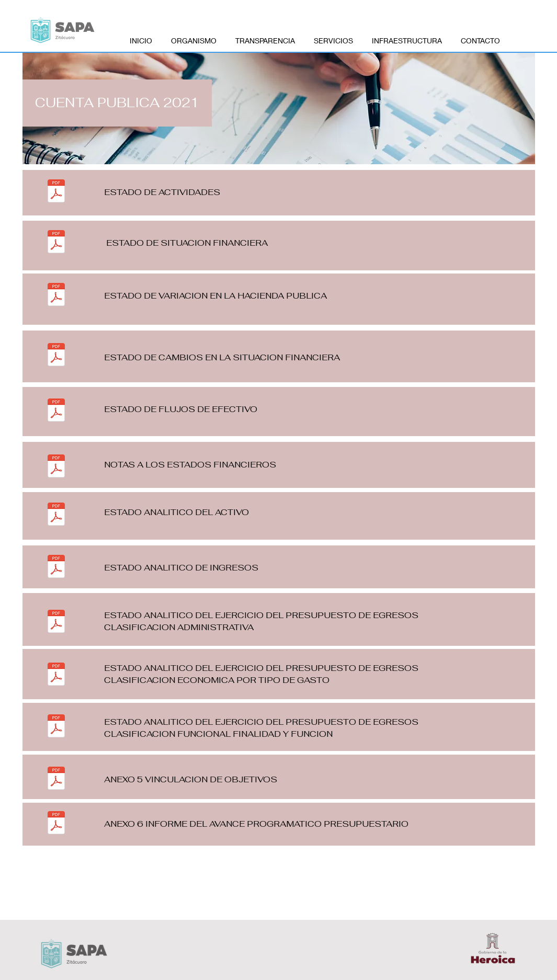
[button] (117, 103)
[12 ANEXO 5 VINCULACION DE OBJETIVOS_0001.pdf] (56, 779)
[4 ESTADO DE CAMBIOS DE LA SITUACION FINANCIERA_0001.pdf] (56, 356)
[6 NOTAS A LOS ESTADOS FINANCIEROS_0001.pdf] (56, 467)
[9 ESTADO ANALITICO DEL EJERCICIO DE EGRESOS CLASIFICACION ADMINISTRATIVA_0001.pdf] (56, 623)
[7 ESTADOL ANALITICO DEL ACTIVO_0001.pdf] (56, 515)
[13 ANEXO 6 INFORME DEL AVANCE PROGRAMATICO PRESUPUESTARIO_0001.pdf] (56, 824)
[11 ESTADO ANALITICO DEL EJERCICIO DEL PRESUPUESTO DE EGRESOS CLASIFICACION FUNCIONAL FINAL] (56, 727)
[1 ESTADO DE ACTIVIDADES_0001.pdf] (56, 192)
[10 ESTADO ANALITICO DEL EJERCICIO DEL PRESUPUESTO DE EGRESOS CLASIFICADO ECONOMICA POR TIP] (56, 675)
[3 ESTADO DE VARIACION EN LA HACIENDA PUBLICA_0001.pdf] (56, 296)
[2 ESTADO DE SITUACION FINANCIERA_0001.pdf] (56, 243)
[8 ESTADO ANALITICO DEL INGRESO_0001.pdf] (56, 568)
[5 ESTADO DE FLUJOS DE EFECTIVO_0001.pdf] (56, 411)
